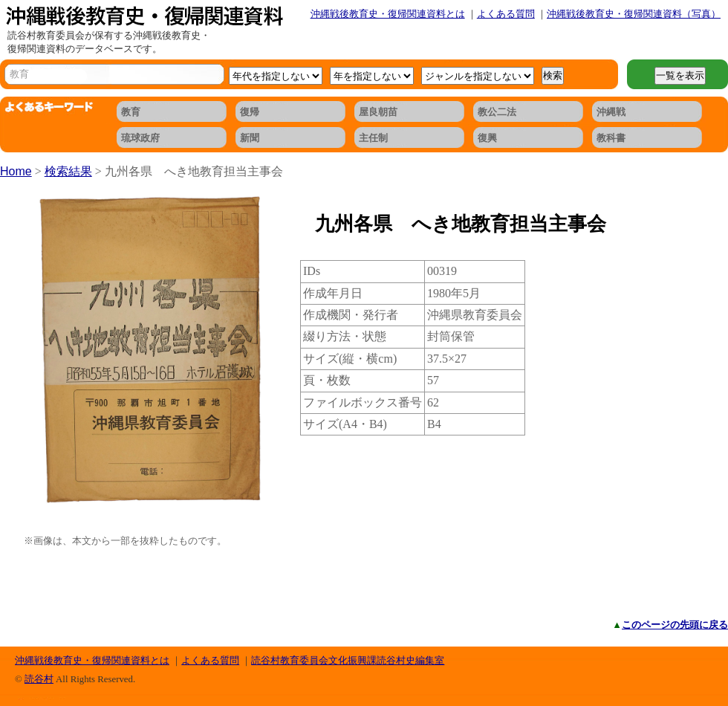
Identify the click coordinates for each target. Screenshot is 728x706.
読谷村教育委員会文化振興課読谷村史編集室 (348, 660)
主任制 (373, 138)
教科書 (611, 138)
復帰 (250, 112)
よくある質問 (506, 14)
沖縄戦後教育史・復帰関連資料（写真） (634, 14)
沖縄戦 (611, 112)
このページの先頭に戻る (675, 625)
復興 (487, 138)
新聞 (250, 138)
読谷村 (39, 679)
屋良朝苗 (378, 112)
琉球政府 (140, 138)
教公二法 (497, 112)
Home (16, 171)
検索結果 (68, 171)
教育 (131, 112)
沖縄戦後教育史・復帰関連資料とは (388, 14)
